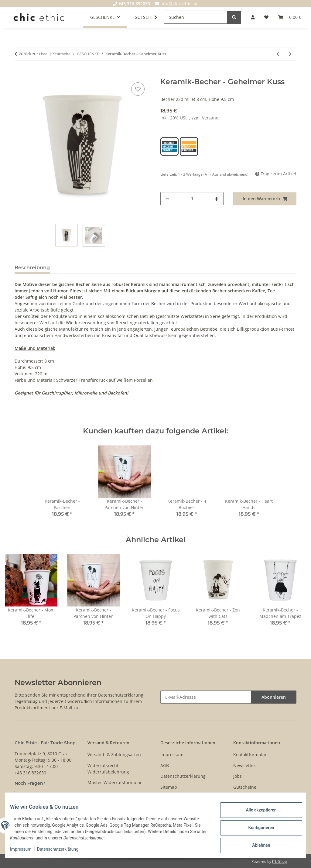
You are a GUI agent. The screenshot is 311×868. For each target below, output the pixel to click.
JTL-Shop (279, 861)
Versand (210, 118)
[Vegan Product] (189, 146)
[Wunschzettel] (266, 17)
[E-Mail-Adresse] (206, 697)
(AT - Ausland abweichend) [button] (226, 174)
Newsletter (244, 765)
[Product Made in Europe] (170, 146)
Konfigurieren (256, 828)
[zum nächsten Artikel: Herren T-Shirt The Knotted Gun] (290, 54)
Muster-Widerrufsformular (115, 782)
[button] (253, 17)
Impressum (26, 850)
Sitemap (169, 787)
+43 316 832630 (132, 3)
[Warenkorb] (290, 17)
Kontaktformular (250, 754)
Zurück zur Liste (33, 54)
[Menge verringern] (167, 199)
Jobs (238, 776)
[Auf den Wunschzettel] (138, 89)
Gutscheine (245, 787)
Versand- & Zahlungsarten (114, 754)
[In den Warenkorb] (19, 74)
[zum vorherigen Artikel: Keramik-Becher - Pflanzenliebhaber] (278, 54)
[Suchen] (196, 17)
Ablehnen (256, 844)
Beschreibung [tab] (32, 268)
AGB (165, 765)
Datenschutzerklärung (63, 850)
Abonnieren (274, 697)
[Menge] (192, 199)
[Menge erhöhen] (217, 199)
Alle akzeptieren (256, 812)
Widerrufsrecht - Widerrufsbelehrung (108, 769)
